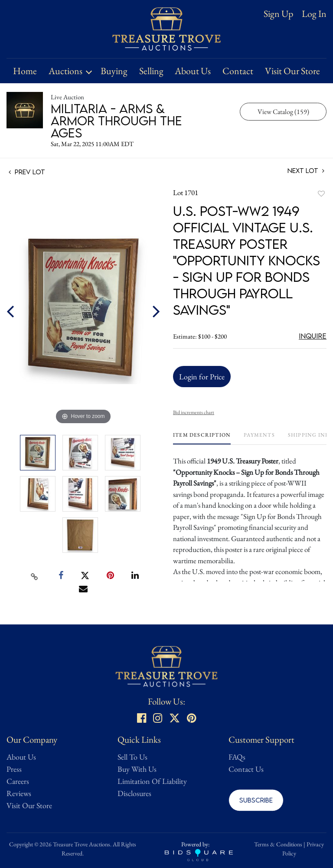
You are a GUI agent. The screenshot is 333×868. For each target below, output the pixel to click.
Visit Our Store (292, 71)
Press (14, 769)
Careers (18, 781)
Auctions (65, 71)
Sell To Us (132, 757)
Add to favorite (321, 194)
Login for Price (202, 377)
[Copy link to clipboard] (35, 576)
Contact (238, 71)
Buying (114, 71)
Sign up (278, 14)
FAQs (237, 757)
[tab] (202, 438)
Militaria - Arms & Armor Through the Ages (116, 121)
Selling (151, 71)
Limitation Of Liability (152, 781)
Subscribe (256, 800)
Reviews (19, 793)
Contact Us (246, 769)
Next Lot (306, 171)
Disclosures (134, 793)
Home (25, 71)
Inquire (313, 336)
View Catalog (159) (283, 112)
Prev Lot (27, 172)
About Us (193, 71)
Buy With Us (137, 769)
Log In (314, 14)
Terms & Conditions (278, 844)
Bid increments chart (194, 412)
